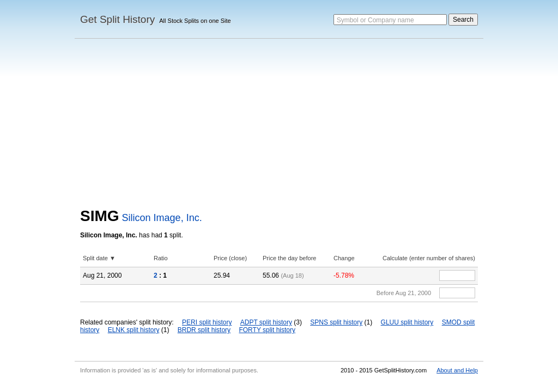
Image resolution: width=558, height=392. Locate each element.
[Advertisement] (279, 126)
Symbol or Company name (375, 20)
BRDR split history (204, 330)
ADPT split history (266, 322)
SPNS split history (336, 322)
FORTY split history (267, 330)
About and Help (457, 370)
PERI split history (207, 322)
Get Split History (117, 19)
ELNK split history (134, 330)
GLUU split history (407, 322)
